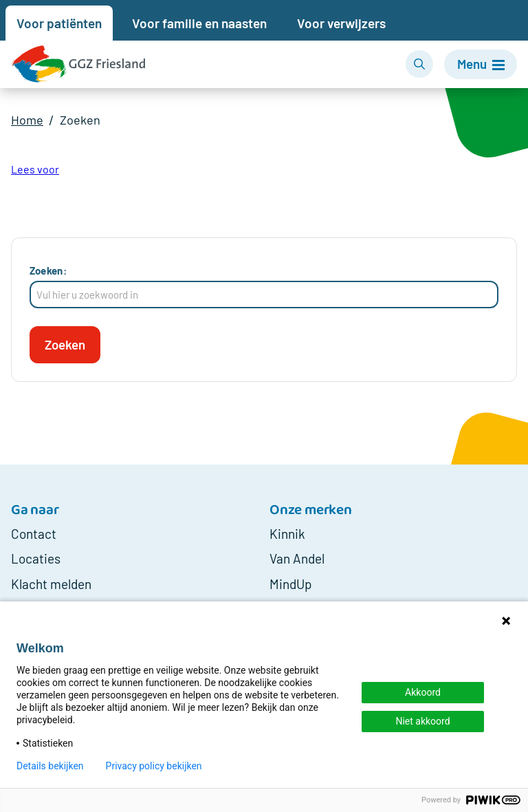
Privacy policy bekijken (154, 766)
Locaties (36, 559)
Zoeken (81, 120)
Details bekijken (50, 766)
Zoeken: (48, 270)
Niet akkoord (422, 721)
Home (27, 120)
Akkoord (423, 692)
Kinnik (287, 534)
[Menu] (479, 64)
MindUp (291, 584)
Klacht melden (51, 584)
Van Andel (297, 559)
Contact (34, 534)
